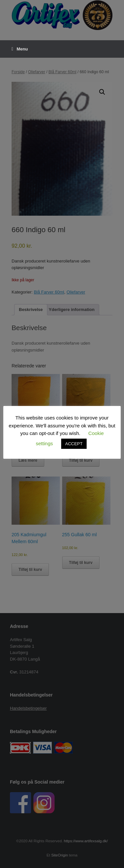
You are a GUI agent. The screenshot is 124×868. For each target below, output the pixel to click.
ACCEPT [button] (74, 444)
